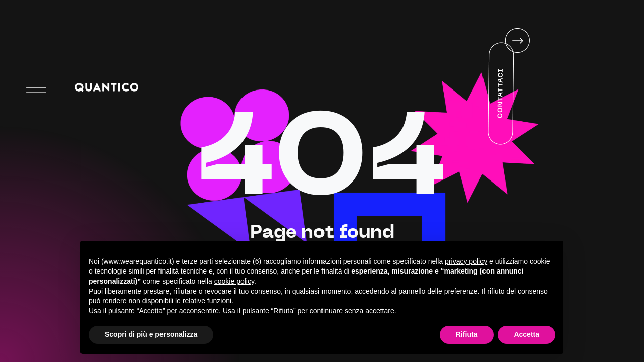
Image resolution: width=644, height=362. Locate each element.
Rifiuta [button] (467, 334)
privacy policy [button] (466, 261)
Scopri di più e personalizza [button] (151, 334)
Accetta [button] (527, 334)
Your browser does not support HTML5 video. (464, 87)
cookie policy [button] (234, 281)
